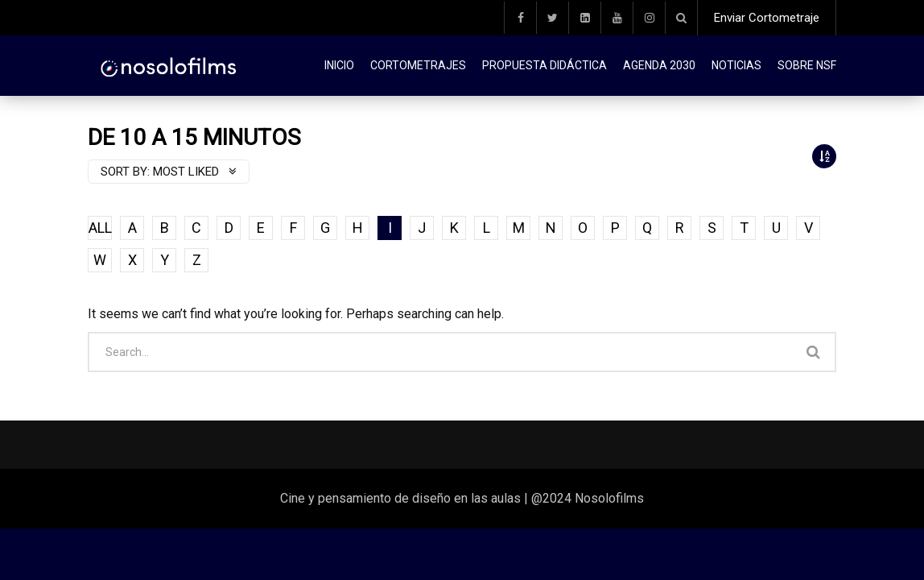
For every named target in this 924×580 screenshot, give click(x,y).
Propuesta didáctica (544, 65)
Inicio (339, 65)
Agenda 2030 (659, 65)
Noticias (736, 65)
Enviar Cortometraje (767, 18)
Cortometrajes (418, 65)
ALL (100, 228)
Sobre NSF (807, 65)
